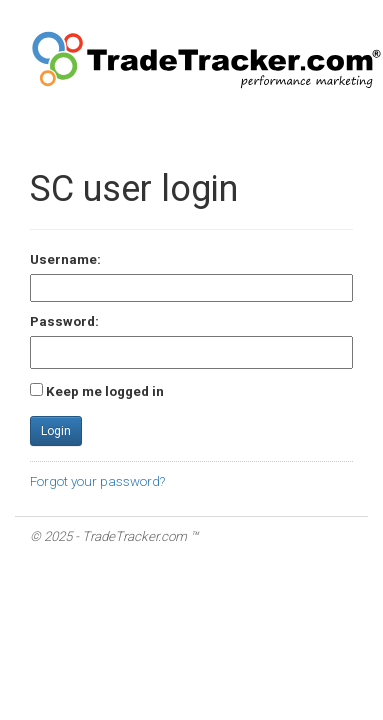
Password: (64, 321)
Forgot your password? (97, 481)
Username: (65, 259)
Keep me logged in (105, 391)
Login (56, 431)
